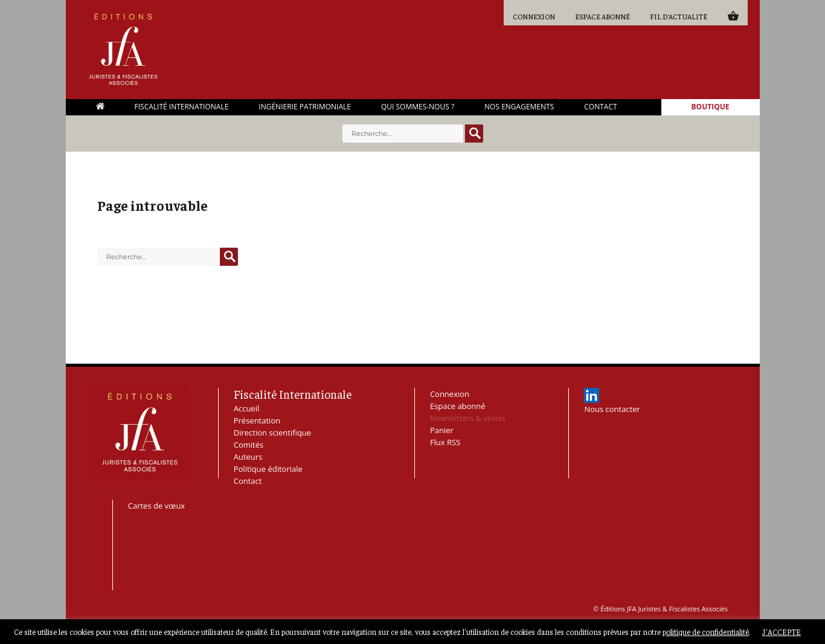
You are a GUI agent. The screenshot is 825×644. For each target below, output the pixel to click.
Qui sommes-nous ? (418, 107)
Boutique (711, 107)
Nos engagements (519, 107)
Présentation (257, 420)
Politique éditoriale (268, 469)
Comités (249, 445)
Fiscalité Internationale (182, 107)
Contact (600, 107)
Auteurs (248, 457)
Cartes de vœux (156, 506)
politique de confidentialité (706, 632)
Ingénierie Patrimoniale (305, 107)
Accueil (100, 106)
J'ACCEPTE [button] (782, 632)
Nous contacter (612, 409)
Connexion (534, 16)
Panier (733, 15)
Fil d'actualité (679, 16)
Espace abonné (602, 16)
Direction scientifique (272, 433)
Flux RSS (445, 442)
